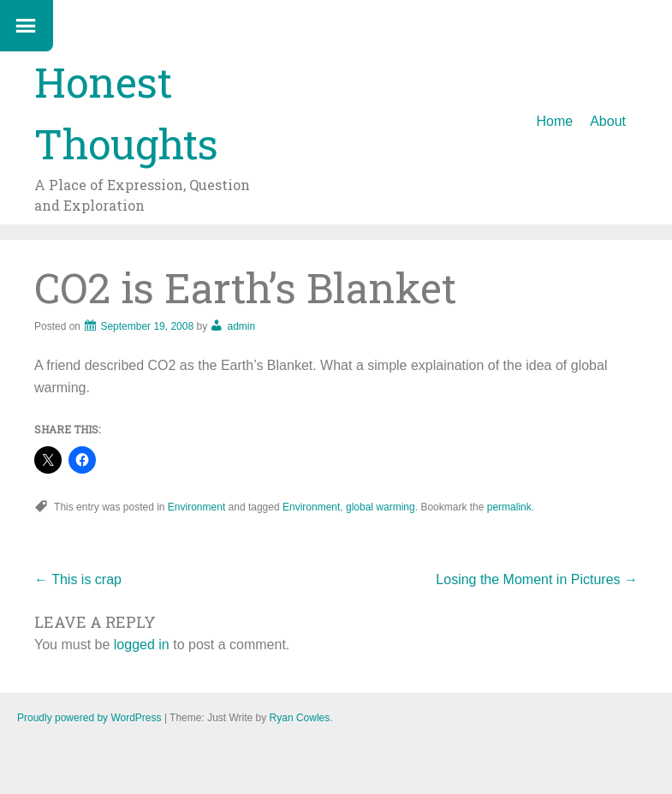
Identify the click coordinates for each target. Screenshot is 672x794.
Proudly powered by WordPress (89, 718)
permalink (509, 507)
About (608, 121)
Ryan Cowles (300, 718)
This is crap (78, 579)
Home (555, 121)
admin (241, 326)
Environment (196, 507)
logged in (142, 645)
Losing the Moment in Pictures (537, 579)
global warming (381, 507)
